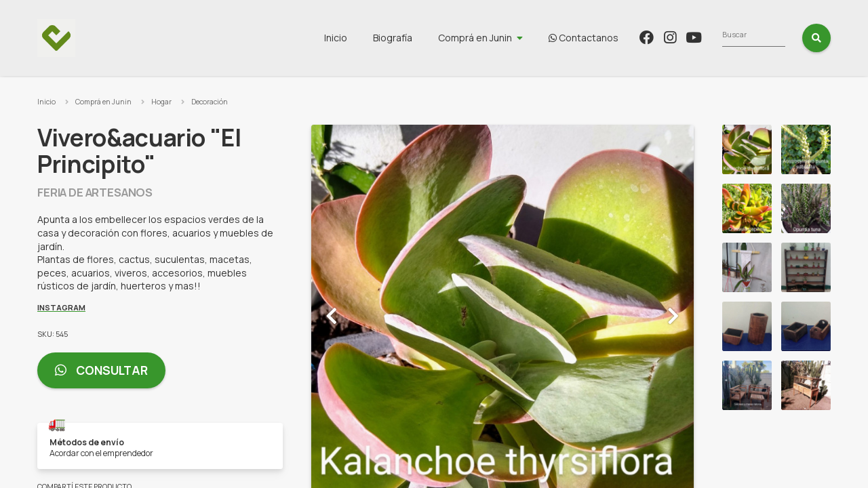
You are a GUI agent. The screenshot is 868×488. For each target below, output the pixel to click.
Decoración (210, 102)
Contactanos (664, 38)
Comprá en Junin (556, 38)
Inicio (416, 38)
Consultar (101, 370)
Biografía (473, 38)
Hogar (161, 102)
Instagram (61, 307)
